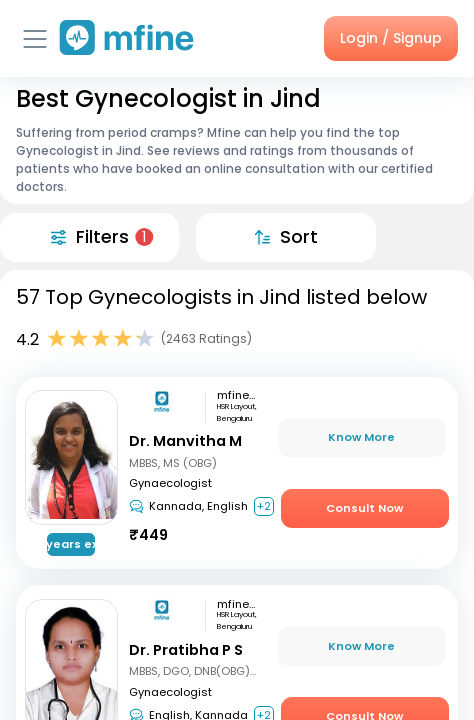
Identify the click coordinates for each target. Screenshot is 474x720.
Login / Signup (391, 38)
